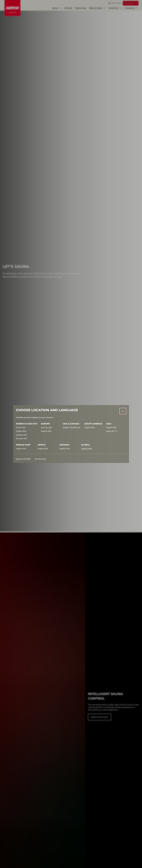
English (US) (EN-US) (71, 427)
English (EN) (21, 431)
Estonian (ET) (21, 438)
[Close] (123, 411)
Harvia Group (40, 459)
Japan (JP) (112, 431)
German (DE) (47, 427)
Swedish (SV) (21, 435)
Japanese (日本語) (23, 459)
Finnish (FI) (21, 427)
